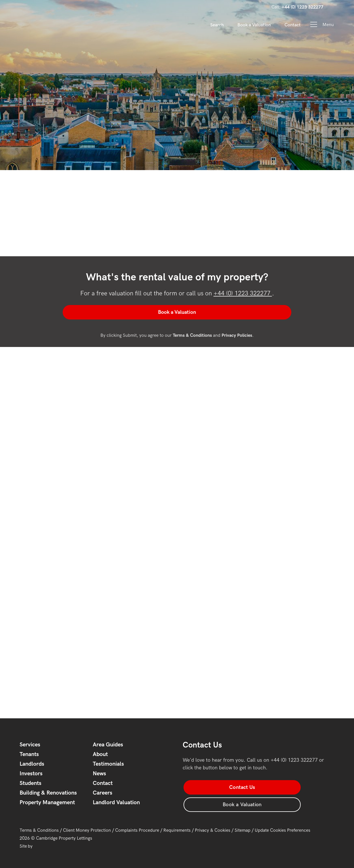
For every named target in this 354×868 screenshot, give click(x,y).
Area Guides (108, 744)
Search (217, 25)
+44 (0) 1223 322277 (243, 294)
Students (30, 783)
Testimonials (108, 763)
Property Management (47, 802)
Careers (103, 792)
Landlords (32, 763)
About (100, 754)
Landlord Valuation (116, 802)
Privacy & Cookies (213, 825)
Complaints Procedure (137, 825)
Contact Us (214, 787)
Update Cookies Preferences (283, 825)
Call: (297, 7)
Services (30, 744)
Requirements (177, 825)
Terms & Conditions (39, 825)
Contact (293, 25)
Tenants (29, 754)
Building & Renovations (48, 792)
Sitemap (243, 825)
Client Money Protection (87, 825)
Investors (31, 773)
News (99, 773)
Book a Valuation (254, 25)
